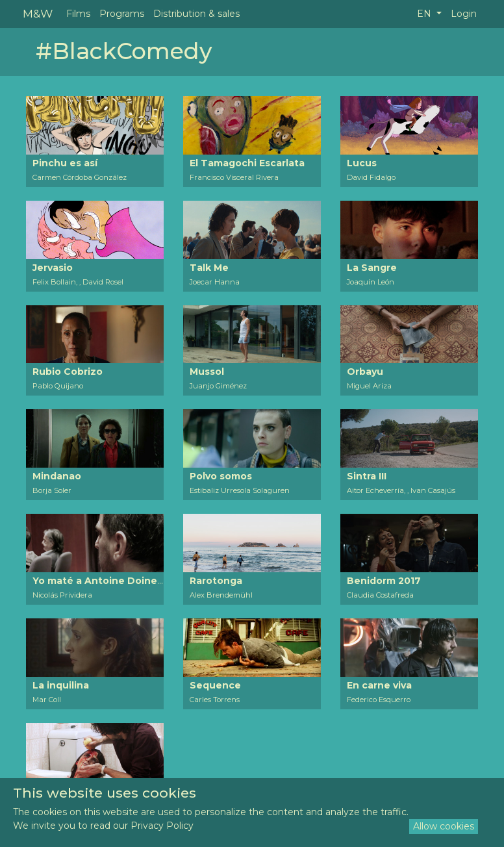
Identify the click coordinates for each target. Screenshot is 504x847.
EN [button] (425, 14)
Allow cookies (444, 826)
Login (464, 14)
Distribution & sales (196, 14)
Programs (122, 14)
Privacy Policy (162, 826)
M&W (38, 13)
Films (78, 14)
